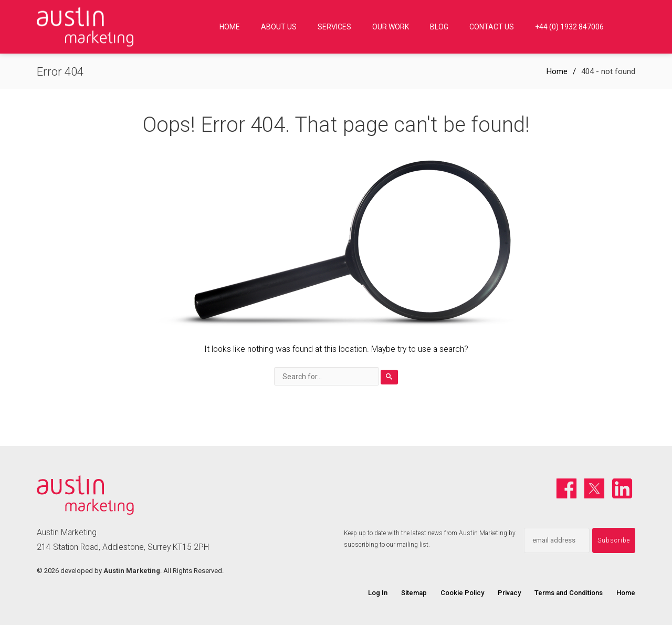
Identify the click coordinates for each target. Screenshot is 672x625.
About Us (279, 27)
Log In (378, 593)
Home (230, 27)
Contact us (492, 27)
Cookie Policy (462, 593)
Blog (439, 27)
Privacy (509, 593)
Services (334, 27)
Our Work (391, 27)
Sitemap (414, 593)
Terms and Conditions (569, 593)
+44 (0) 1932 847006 (569, 27)
